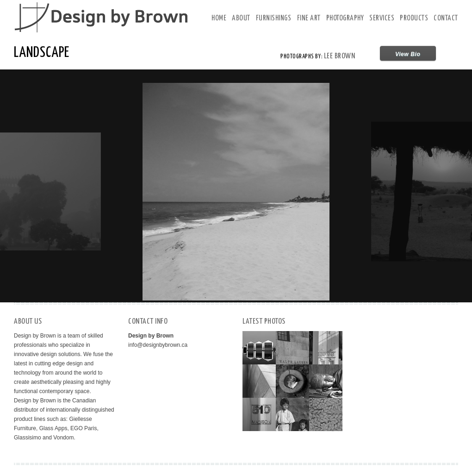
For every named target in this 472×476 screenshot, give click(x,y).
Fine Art (309, 18)
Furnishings (274, 18)
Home (219, 18)
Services (382, 18)
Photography (345, 18)
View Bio (408, 54)
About (241, 18)
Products (414, 18)
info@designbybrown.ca (158, 345)
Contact (446, 18)
